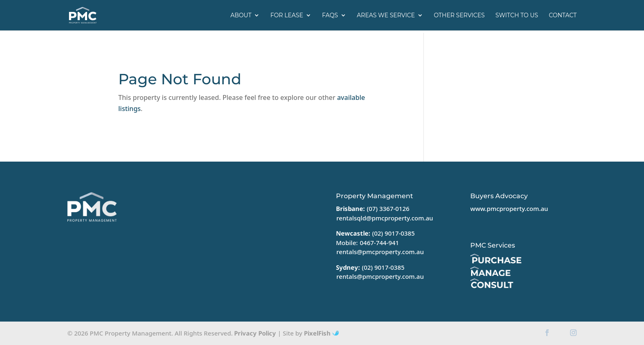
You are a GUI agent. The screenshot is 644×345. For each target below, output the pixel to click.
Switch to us (517, 16)
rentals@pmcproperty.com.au (380, 252)
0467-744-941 (379, 243)
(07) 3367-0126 (388, 208)
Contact (563, 16)
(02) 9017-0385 (393, 233)
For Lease (287, 16)
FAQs (330, 16)
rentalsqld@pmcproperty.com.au (385, 218)
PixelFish (321, 333)
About (241, 16)
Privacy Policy (255, 333)
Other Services (459, 16)
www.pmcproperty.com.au (509, 208)
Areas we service (386, 16)
